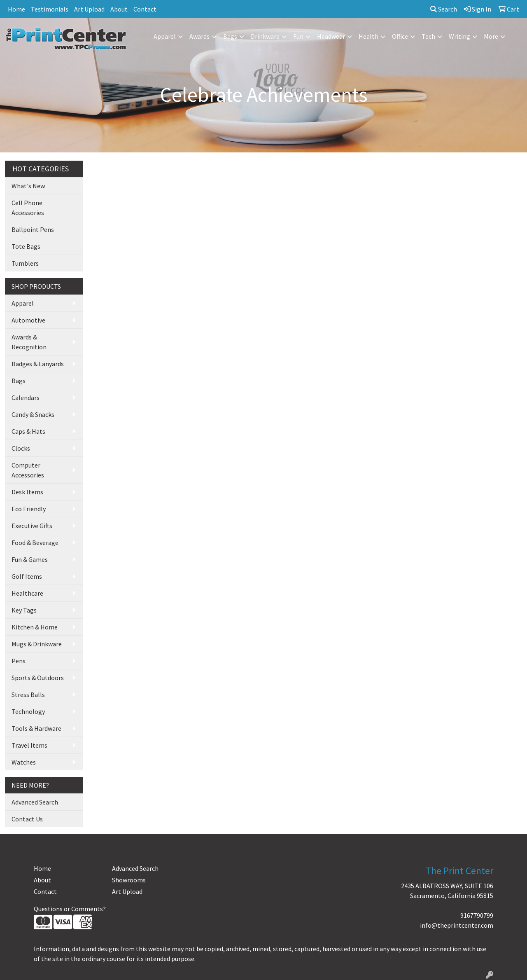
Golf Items (27, 576)
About (119, 9)
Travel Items (29, 745)
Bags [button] (230, 36)
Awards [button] (199, 36)
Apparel (23, 303)
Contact (145, 9)
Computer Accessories (28, 470)
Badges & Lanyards (38, 364)
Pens (19, 661)
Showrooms (129, 880)
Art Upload (89, 9)
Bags (19, 381)
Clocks (21, 448)
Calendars (26, 398)
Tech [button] (428, 36)
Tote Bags (26, 246)
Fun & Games (30, 559)
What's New (28, 186)
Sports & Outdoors (38, 678)
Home (16, 9)
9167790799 (477, 915)
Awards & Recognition (29, 342)
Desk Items (27, 492)
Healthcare (27, 593)
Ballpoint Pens (33, 229)
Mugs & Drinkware (37, 644)
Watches (24, 762)
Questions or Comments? (70, 909)
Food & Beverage (35, 543)
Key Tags (24, 610)
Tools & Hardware (36, 728)
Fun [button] (298, 36)
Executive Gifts (32, 526)
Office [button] (400, 36)
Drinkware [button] (265, 36)
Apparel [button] (165, 36)
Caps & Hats (28, 431)
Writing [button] (459, 36)
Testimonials (50, 9)
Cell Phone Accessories (28, 208)
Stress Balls (28, 695)
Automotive (28, 320)
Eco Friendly (29, 509)
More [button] (491, 36)
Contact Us (27, 819)
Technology (28, 711)
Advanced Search (35, 802)
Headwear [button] (331, 36)
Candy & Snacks (33, 414)
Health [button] (368, 36)
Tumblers (25, 263)
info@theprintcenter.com (457, 925)
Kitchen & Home (35, 627)
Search (444, 9)
